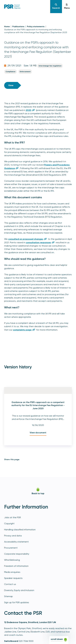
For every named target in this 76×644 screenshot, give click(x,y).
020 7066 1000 (26, 641)
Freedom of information (16, 566)
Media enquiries (12, 572)
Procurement (11, 548)
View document (38, 433)
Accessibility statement (16, 542)
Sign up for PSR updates (17, 602)
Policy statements (36, 27)
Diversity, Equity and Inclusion (19, 590)
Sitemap (8, 596)
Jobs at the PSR (13, 517)
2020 (28, 110)
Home (7, 27)
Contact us (10, 584)
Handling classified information (20, 530)
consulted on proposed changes (26, 239)
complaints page (22, 330)
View (11, 85)
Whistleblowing (12, 560)
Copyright (9, 523)
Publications (18, 27)
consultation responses (38, 242)
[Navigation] (56, 7)
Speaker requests (13, 578)
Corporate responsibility (17, 554)
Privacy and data (13, 536)
